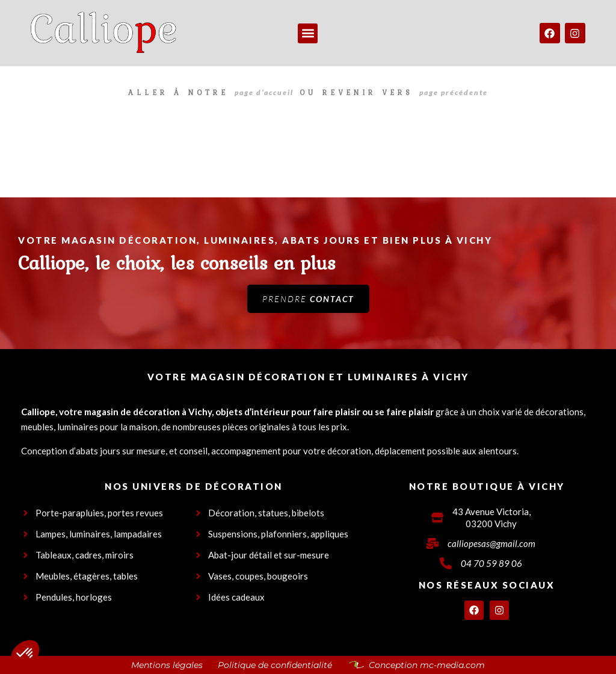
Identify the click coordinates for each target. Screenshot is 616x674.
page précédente (454, 92)
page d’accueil (264, 92)
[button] (308, 33)
